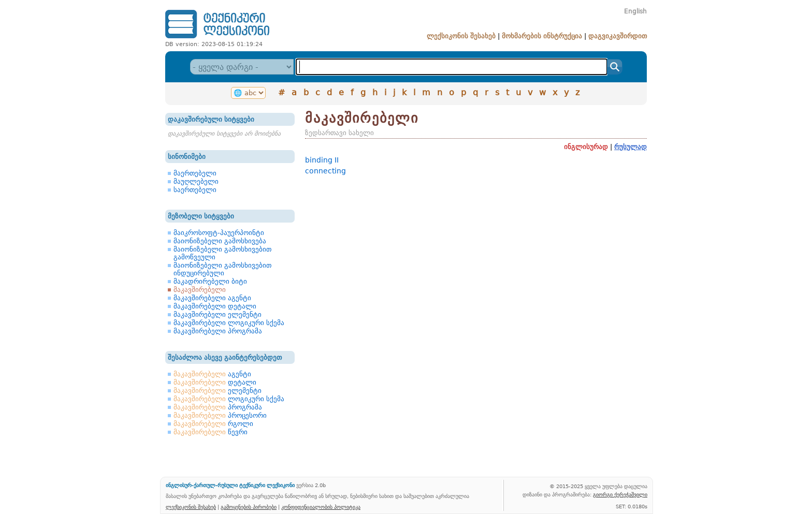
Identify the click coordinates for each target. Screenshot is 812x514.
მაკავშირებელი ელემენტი (218, 314)
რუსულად (630, 147)
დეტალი (215, 382)
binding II (322, 160)
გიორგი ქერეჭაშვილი (620, 494)
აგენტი (212, 374)
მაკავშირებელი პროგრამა (218, 331)
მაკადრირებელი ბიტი (210, 281)
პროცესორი (220, 415)
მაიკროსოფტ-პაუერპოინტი (219, 233)
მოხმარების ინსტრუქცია (542, 36)
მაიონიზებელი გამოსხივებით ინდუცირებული (222, 269)
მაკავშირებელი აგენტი (212, 298)
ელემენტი (218, 391)
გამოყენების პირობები (249, 507)
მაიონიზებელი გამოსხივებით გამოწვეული (222, 253)
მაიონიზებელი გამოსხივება (220, 241)
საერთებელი (195, 190)
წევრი (211, 432)
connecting (325, 171)
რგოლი (213, 424)
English (635, 11)
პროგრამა (218, 407)
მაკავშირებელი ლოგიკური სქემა (229, 323)
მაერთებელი (195, 173)
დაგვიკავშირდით (618, 36)
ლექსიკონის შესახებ (461, 36)
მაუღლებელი (196, 181)
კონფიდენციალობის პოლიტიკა (321, 507)
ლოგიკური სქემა (229, 399)
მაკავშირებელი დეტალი (215, 306)
